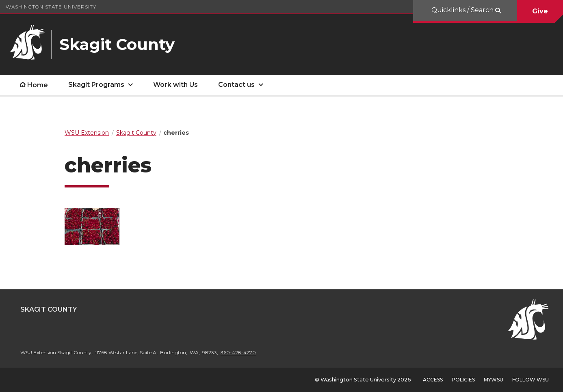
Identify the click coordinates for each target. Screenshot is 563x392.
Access (433, 380)
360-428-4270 (238, 352)
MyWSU (494, 380)
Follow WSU (531, 380)
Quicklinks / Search (463, 10)
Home (38, 85)
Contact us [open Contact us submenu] (236, 85)
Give (540, 11)
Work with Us (175, 85)
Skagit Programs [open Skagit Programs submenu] (96, 85)
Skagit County (49, 309)
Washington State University (51, 7)
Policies (463, 380)
